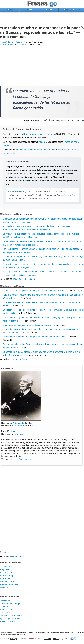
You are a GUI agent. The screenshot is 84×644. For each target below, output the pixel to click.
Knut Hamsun (22, 44)
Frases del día (68, 10)
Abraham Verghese (9, 584)
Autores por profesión (61, 632)
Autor (41, 134)
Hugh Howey (6, 570)
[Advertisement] (42, 19)
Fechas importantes (7, 634)
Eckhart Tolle (6, 567)
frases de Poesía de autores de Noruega (36, 150)
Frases (10, 10)
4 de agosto (18, 423)
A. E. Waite (5, 579)
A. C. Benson (6, 573)
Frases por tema (20, 632)
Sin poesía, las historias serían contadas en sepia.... (27, 325)
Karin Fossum (7, 610)
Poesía (19, 42)
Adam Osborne (7, 587)
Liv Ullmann (6, 601)
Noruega (51, 134)
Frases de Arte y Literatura (72, 120)
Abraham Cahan (8, 582)
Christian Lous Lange (10, 604)
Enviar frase (21, 634)
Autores (49, 10)
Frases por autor (34, 632)
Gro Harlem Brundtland (11, 616)
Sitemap (56, 639)
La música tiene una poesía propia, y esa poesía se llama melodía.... (35, 291)
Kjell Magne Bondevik (10, 619)
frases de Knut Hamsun (24, 279)
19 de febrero (18, 426)
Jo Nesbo (4, 607)
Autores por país (77, 632)
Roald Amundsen (8, 621)
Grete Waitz (6, 613)
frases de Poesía (21, 359)
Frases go (13, 639)
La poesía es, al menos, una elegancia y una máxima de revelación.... (35, 337)
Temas (29, 10)
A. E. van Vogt (7, 576)
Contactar (48, 639)
